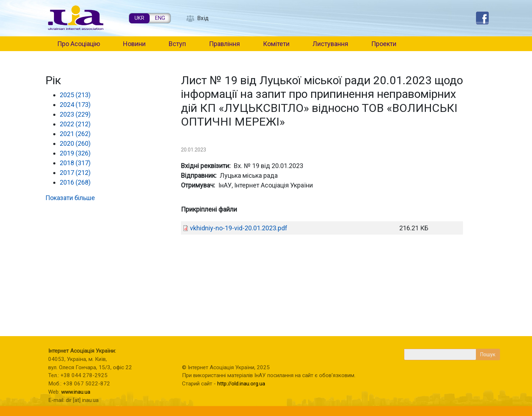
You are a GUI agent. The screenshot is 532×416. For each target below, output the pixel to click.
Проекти (384, 44)
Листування (330, 44)
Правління (224, 44)
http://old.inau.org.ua (241, 384)
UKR (139, 18)
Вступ (177, 44)
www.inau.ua (76, 392)
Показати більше (70, 198)
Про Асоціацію (79, 44)
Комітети (276, 44)
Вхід (203, 18)
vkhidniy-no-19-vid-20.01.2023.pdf (239, 228)
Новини (134, 44)
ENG (160, 18)
